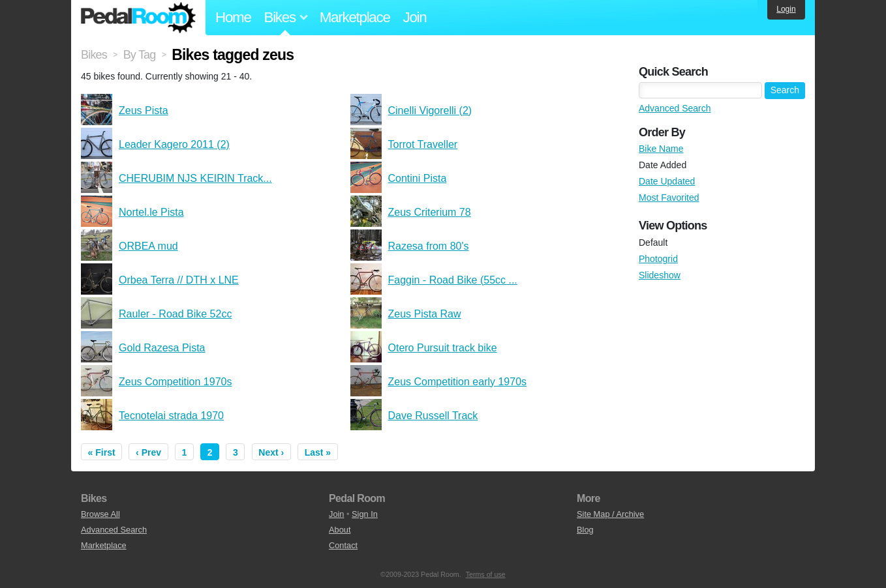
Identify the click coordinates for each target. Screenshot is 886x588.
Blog (585, 530)
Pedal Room (138, 18)
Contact (343, 545)
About (340, 530)
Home (233, 17)
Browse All (100, 514)
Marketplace (355, 17)
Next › (271, 452)
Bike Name (661, 149)
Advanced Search (675, 108)
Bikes (94, 55)
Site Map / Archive (610, 514)
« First (102, 452)
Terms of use (486, 574)
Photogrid (658, 259)
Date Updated (667, 181)
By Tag (140, 55)
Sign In (365, 514)
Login (786, 9)
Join (415, 17)
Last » (318, 452)
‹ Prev (148, 452)
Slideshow (660, 275)
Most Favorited (669, 198)
